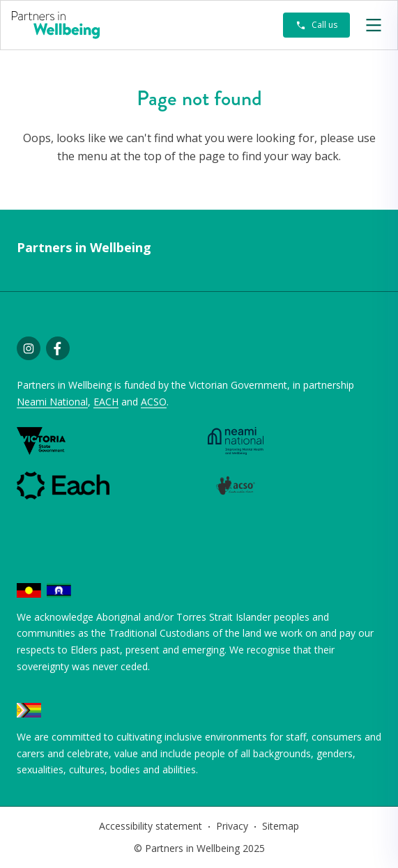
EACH (106, 402)
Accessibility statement (151, 826)
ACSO (154, 402)
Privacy (232, 826)
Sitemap (281, 826)
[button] (374, 25)
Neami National (52, 402)
